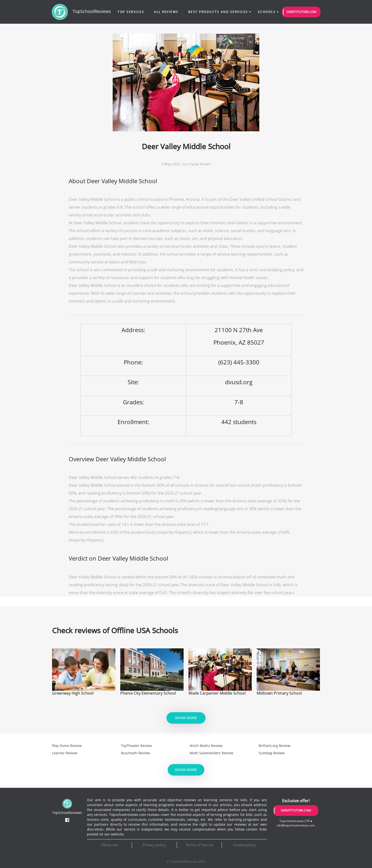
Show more (186, 718)
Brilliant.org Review (274, 746)
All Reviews (166, 12)
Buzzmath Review (135, 753)
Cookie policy (244, 845)
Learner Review (65, 753)
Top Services (131, 12)
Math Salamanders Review (211, 753)
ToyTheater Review (136, 746)
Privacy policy (154, 845)
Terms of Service (199, 845)
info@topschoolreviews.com (296, 825)
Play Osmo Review (67, 746)
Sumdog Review (272, 753)
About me (109, 845)
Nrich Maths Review (206, 746)
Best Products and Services (218, 12)
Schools (267, 12)
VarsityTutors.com (301, 12)
